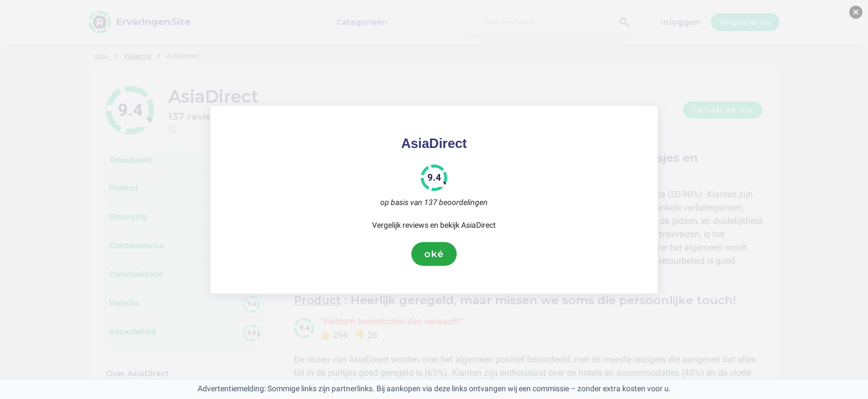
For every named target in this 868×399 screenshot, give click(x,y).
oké (434, 254)
